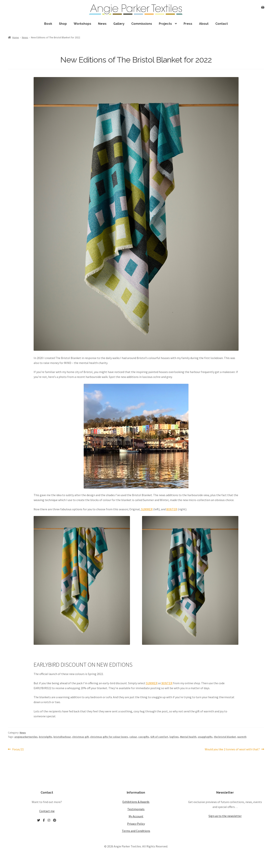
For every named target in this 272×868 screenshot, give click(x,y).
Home (16, 37)
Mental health (188, 737)
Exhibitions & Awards (136, 802)
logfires (174, 737)
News (102, 24)
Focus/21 (18, 749)
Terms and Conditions (136, 831)
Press (188, 24)
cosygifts (144, 737)
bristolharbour (62, 737)
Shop (63, 24)
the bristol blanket (225, 737)
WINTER (172, 509)
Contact (222, 24)
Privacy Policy (136, 824)
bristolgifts (46, 737)
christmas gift (80, 737)
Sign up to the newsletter (225, 816)
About (204, 24)
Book (48, 24)
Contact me (47, 811)
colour (133, 737)
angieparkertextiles (26, 737)
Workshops (82, 24)
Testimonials (136, 809)
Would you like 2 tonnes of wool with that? (232, 749)
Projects (165, 24)
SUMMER (147, 509)
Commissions (142, 24)
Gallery (119, 24)
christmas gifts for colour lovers (109, 737)
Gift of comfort (159, 737)
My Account (136, 816)
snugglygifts (205, 737)
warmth (242, 737)
